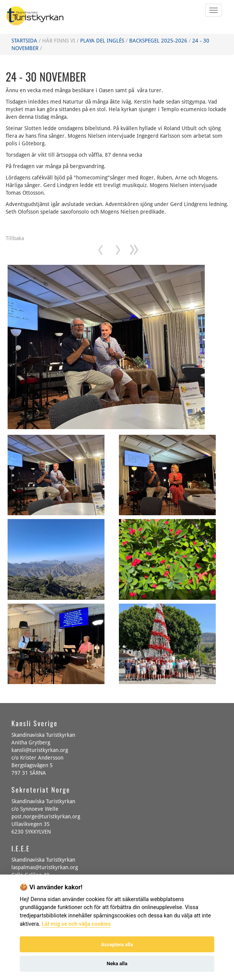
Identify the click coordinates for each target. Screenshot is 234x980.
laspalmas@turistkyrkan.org (45, 867)
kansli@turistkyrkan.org (40, 750)
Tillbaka (15, 238)
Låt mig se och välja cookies (76, 924)
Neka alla (117, 963)
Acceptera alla (117, 945)
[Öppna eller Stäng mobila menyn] (213, 10)
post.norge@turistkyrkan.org (46, 816)
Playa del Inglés (102, 41)
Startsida (24, 41)
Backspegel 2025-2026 (158, 41)
